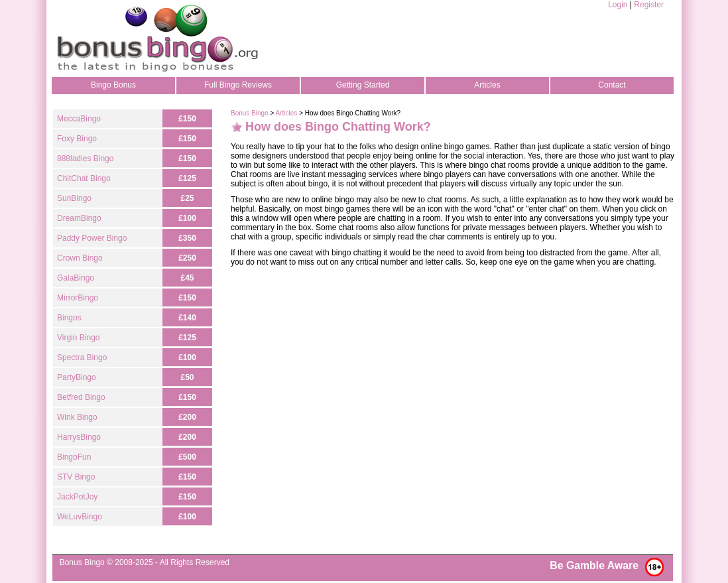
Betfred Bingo (81, 397)
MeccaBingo (79, 119)
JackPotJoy (77, 497)
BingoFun (74, 457)
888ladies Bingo (85, 159)
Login (618, 5)
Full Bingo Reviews (238, 85)
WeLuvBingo (80, 517)
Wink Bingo (77, 417)
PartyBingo (77, 377)
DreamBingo (79, 218)
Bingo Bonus (113, 85)
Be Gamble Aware (594, 565)
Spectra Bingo (82, 357)
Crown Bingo (80, 258)
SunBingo (74, 198)
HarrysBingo (79, 437)
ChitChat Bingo (84, 178)
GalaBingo (76, 278)
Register (649, 5)
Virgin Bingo (79, 338)
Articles (487, 85)
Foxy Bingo (77, 139)
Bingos (69, 318)
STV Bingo (76, 477)
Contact (612, 85)
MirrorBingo (78, 298)
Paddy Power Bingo (92, 238)
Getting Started (363, 85)
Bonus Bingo (250, 113)
